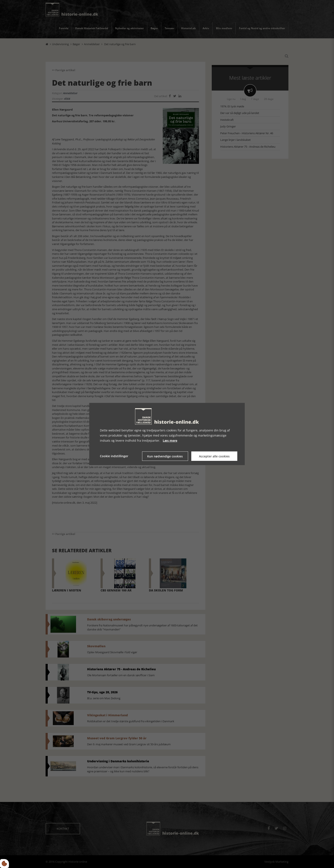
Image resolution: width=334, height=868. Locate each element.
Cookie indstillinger (114, 456)
